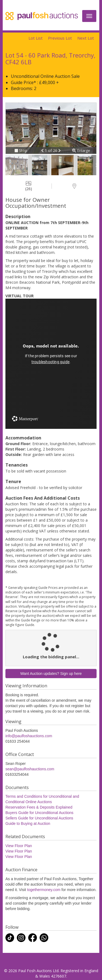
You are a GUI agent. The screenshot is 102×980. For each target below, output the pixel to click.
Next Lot (86, 38)
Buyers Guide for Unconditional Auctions (39, 813)
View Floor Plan (19, 846)
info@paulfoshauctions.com (29, 736)
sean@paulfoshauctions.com (30, 769)
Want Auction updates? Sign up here (51, 673)
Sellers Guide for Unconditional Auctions (39, 818)
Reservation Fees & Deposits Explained (39, 807)
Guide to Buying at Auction (28, 823)
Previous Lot (60, 38)
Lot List (36, 38)
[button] (43, 150)
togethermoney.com (44, 890)
